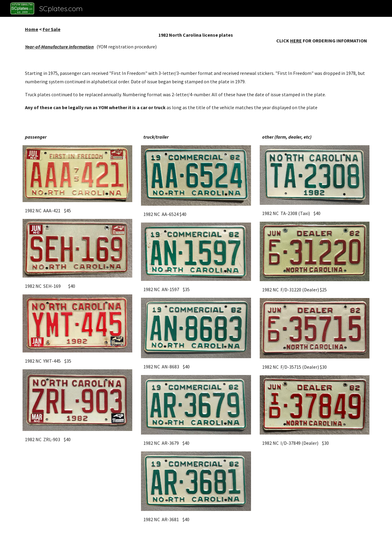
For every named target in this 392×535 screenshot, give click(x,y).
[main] (196, 38)
